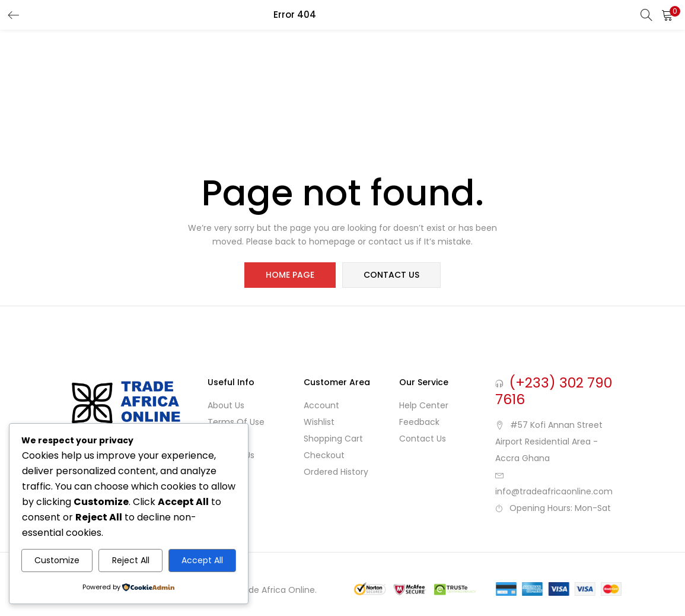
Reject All (131, 560)
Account (321, 406)
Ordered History (336, 472)
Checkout (324, 456)
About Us (226, 406)
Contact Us (423, 439)
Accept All (202, 560)
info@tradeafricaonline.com (554, 492)
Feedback (419, 423)
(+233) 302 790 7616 (554, 392)
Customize (57, 560)
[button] (667, 15)
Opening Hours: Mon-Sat (560, 509)
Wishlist (319, 423)
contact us (391, 275)
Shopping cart (333, 439)
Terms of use (236, 423)
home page (291, 275)
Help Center (424, 406)
